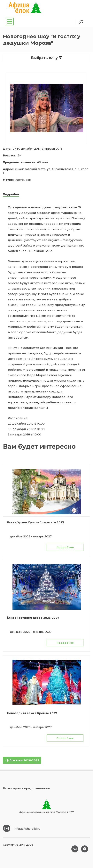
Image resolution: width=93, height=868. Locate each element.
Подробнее (65, 547)
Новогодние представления (26, 788)
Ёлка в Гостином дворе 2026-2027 (33, 618)
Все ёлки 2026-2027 (22, 760)
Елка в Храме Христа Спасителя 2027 (36, 522)
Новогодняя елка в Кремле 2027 (32, 713)
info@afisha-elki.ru (27, 829)
